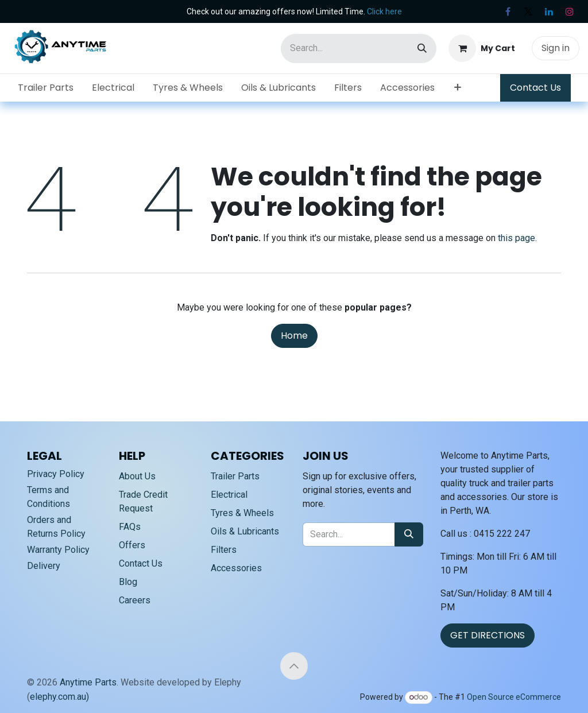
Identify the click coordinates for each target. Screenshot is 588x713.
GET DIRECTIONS (488, 635)
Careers (135, 600)
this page (517, 238)
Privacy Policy (56, 474)
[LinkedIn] (549, 11)
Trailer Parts (235, 476)
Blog (128, 582)
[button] (294, 666)
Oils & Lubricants (245, 531)
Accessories (236, 568)
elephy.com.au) (59, 697)
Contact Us (535, 88)
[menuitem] (46, 88)
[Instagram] (570, 11)
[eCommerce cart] (482, 48)
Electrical (229, 495)
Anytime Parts (88, 682)
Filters (224, 550)
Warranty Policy (58, 550)
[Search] (422, 49)
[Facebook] (508, 11)
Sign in (556, 48)
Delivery (44, 566)
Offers (132, 545)
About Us (137, 476)
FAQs (130, 527)
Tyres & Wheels (242, 513)
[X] (528, 11)
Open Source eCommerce (514, 697)
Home (294, 336)
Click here (384, 11)
